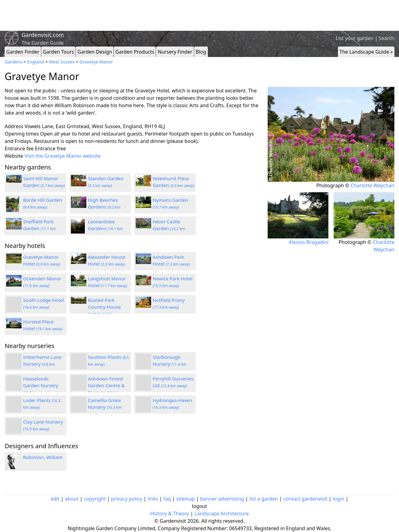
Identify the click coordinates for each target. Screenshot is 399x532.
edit (55, 499)
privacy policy (127, 499)
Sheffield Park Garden (39, 229)
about (72, 499)
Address (14, 126)
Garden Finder (23, 52)
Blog (201, 52)
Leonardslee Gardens (105, 229)
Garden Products (135, 52)
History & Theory (170, 514)
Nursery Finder (175, 52)
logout (200, 506)
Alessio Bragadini (309, 242)
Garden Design (95, 52)
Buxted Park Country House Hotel (107, 307)
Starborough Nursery (170, 364)
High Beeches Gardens (104, 207)
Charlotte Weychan (372, 185)
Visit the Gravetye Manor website (62, 156)
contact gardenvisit (305, 499)
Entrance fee (19, 148)
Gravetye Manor (96, 62)
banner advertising (222, 499)
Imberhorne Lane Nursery (42, 364)
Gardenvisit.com (43, 35)
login (339, 499)
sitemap (185, 499)
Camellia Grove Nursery (105, 407)
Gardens (13, 62)
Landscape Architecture (222, 514)
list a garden (264, 499)
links (153, 499)
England (36, 62)
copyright (95, 499)
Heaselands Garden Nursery (41, 386)
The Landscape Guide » (366, 52)
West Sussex (62, 62)
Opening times (22, 134)
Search (387, 38)
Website (14, 156)
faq (167, 499)
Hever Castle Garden (169, 229)
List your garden (355, 38)
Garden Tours (58, 52)
